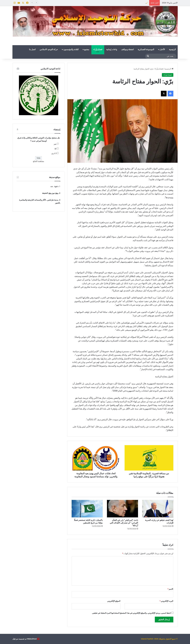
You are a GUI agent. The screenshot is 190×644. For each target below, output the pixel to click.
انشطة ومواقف (127, 49)
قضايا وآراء (98, 49)
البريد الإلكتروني (166, 601)
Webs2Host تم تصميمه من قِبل (25, 639)
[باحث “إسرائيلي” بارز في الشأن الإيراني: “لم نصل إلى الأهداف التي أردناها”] (122, 509)
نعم (55, 144)
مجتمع (87, 49)
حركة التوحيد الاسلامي (49, 49)
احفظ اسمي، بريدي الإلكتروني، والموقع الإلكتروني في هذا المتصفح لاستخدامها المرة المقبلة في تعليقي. (131, 613)
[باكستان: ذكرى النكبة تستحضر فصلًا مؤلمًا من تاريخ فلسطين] (87, 509)
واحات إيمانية (112, 49)
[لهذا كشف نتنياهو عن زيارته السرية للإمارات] (158, 509)
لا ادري (54, 153)
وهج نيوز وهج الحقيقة (50, 193)
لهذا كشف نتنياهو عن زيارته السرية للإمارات (131, 3)
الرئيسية (172, 49)
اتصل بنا (32, 49)
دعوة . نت (54, 186)
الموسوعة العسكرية (146, 49)
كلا (56, 149)
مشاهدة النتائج (38, 161)
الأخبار (162, 49)
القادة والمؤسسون (71, 49)
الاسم (170, 589)
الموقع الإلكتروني (114, 601)
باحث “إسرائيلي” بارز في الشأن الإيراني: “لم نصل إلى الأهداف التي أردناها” (124, 523)
